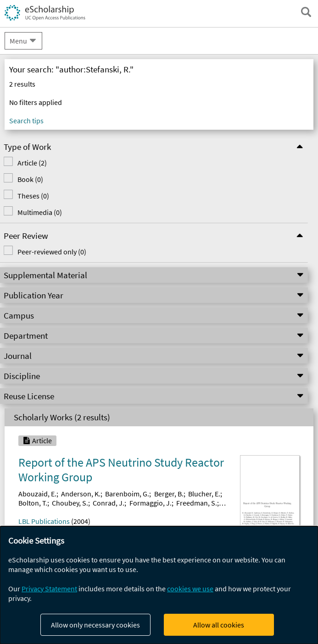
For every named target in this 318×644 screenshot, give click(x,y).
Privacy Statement (49, 589)
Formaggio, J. (151, 503)
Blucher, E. (204, 494)
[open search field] (306, 12)
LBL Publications (44, 521)
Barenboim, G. (127, 494)
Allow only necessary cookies (95, 625)
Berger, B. (169, 494)
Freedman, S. (197, 503)
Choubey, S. (70, 503)
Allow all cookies (219, 625)
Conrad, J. (109, 503)
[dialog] (159, 585)
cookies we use (190, 589)
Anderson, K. (81, 494)
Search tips (26, 121)
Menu (18, 41)
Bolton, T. (33, 503)
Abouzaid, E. (37, 494)
